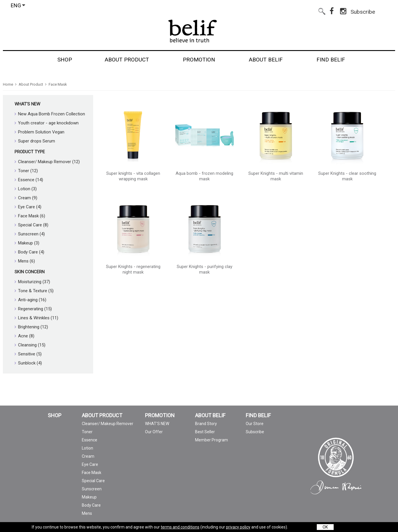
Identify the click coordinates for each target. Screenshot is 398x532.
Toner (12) (26, 171)
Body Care (91, 505)
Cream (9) (26, 198)
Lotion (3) (26, 189)
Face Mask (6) (30, 216)
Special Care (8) (31, 225)
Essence (90, 440)
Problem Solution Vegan (39, 132)
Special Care (93, 481)
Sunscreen (92, 489)
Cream (88, 456)
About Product (31, 84)
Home (8, 84)
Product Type (30, 152)
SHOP (55, 415)
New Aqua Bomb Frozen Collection (50, 114)
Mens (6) (25, 261)
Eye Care (90, 464)
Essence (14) (29, 180)
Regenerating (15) (33, 309)
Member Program (212, 440)
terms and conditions (180, 527)
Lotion (87, 448)
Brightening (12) (31, 327)
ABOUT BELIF (210, 415)
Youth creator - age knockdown (47, 123)
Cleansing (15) (30, 345)
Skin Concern (30, 272)
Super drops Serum (35, 141)
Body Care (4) (29, 252)
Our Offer (154, 432)
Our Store (255, 424)
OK (325, 527)
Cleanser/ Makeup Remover (108, 424)
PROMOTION (160, 415)
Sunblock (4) (28, 363)
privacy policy (238, 527)
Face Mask (58, 84)
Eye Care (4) (28, 207)
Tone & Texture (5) (34, 291)
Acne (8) (24, 336)
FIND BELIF (258, 415)
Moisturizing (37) (32, 282)
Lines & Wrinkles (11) (36, 318)
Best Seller (205, 432)
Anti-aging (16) (30, 300)
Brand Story (206, 424)
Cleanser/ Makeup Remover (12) (47, 162)
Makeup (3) (27, 243)
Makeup (89, 497)
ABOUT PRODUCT (102, 415)
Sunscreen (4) (30, 234)
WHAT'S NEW (27, 104)
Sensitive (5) (28, 354)
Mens (87, 513)
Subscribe (363, 11)
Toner (87, 432)
